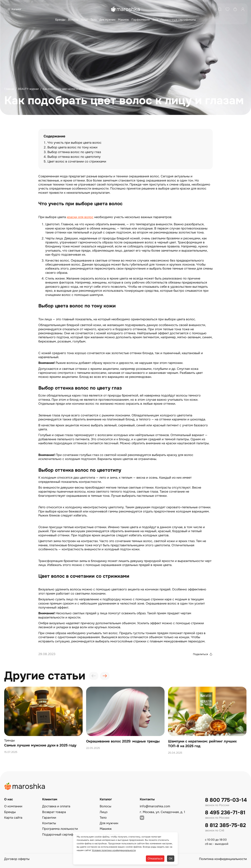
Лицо (84, 20)
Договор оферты (17, 859)
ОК (171, 858)
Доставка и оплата (56, 806)
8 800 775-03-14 (226, 800)
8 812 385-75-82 (225, 825)
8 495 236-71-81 (225, 813)
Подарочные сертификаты (178, 20)
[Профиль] (243, 9)
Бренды (60, 20)
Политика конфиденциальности (223, 859)
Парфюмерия (141, 20)
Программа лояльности (60, 829)
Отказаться (155, 858)
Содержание (54, 136)
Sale (155, 20)
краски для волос (80, 217)
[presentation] (94, 676)
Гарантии (49, 818)
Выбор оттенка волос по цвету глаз (74, 152)
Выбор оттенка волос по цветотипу (74, 157)
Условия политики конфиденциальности (114, 850)
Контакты (49, 823)
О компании (13, 806)
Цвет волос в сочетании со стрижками (77, 161)
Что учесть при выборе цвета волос (74, 143)
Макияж (123, 20)
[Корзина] (235, 9)
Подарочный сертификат (61, 835)
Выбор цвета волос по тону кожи (72, 147)
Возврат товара (54, 812)
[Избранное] (227, 9)
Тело (94, 20)
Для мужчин (107, 20)
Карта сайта (13, 818)
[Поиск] (220, 9)
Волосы (73, 20)
